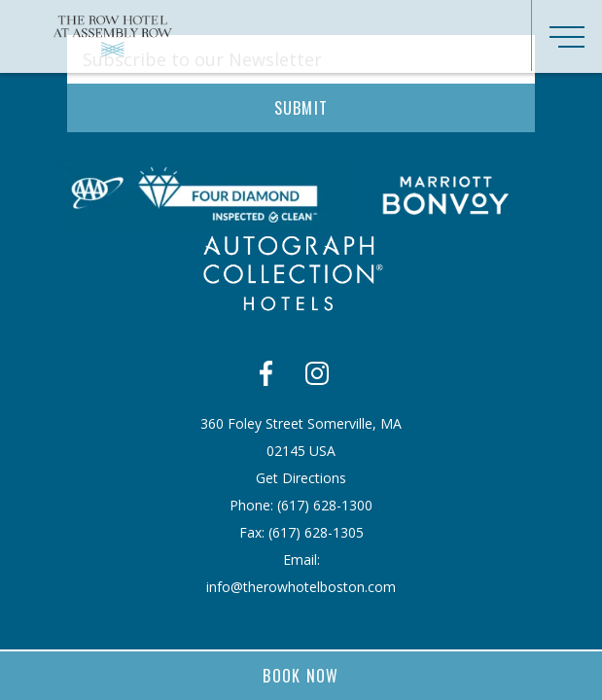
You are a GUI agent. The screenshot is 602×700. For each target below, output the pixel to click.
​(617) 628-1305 (316, 532)
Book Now (301, 676)
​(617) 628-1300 (325, 505)
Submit (301, 108)
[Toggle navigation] (567, 35)
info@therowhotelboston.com (301, 587)
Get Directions (301, 478)
